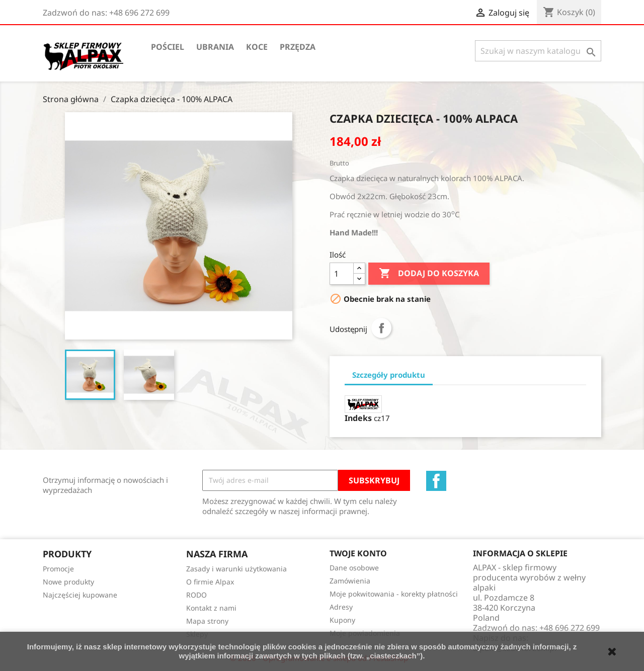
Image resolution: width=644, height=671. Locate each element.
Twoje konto (358, 553)
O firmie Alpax (210, 582)
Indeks (358, 418)
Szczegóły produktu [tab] (389, 375)
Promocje (58, 569)
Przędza (298, 47)
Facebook (436, 481)
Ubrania (215, 47)
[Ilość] (342, 274)
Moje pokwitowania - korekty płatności (394, 594)
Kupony (342, 620)
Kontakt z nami (211, 608)
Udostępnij (381, 328)
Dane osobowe (354, 568)
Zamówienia (350, 581)
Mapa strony (207, 621)
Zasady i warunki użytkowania (236, 569)
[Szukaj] (538, 51)
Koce (257, 47)
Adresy (341, 607)
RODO (196, 595)
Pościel (168, 47)
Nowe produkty (68, 582)
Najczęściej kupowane (80, 595)
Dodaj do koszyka (429, 274)
